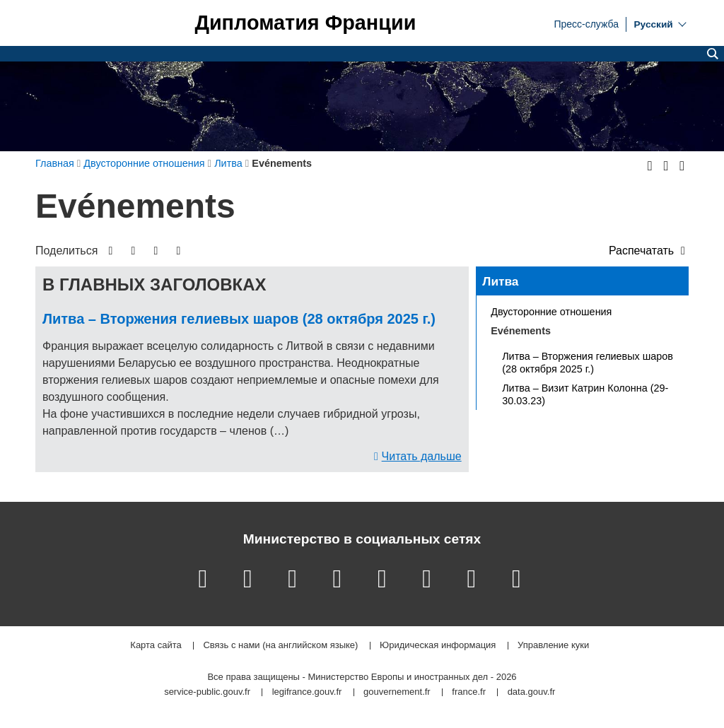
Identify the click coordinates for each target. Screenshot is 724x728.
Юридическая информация (438, 646)
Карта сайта (156, 646)
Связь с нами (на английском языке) (280, 646)
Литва (500, 281)
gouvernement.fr (397, 692)
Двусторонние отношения (551, 312)
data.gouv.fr (532, 692)
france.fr (469, 692)
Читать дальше (422, 456)
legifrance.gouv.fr (307, 692)
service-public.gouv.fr (207, 692)
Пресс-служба (586, 23)
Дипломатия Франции (305, 23)
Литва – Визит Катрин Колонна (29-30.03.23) (585, 394)
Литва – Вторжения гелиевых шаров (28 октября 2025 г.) (239, 319)
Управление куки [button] (553, 646)
